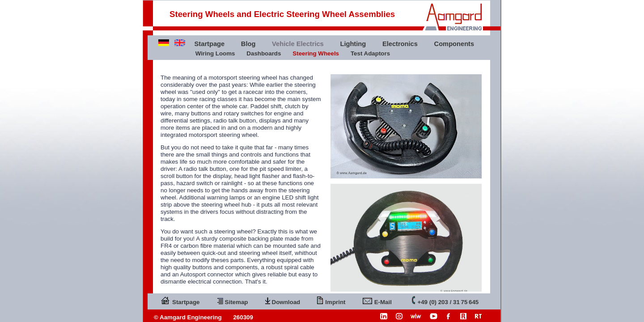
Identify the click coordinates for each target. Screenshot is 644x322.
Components (454, 44)
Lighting (353, 44)
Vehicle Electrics (298, 44)
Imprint (331, 300)
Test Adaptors (370, 53)
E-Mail (377, 300)
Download (283, 300)
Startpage (210, 44)
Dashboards (264, 53)
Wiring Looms (215, 53)
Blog (248, 44)
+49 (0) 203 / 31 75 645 (445, 300)
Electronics (400, 44)
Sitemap (233, 300)
